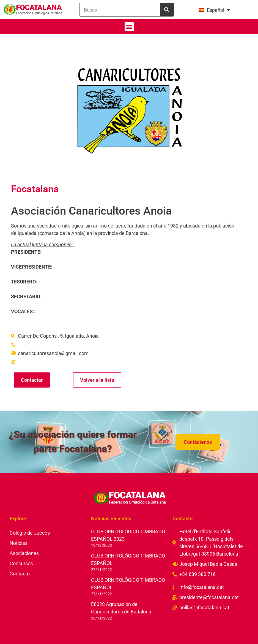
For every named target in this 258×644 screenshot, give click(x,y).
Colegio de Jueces (30, 533)
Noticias (19, 543)
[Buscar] (167, 10)
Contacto (20, 574)
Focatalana (35, 189)
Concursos (21, 563)
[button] (129, 27)
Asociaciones (24, 553)
